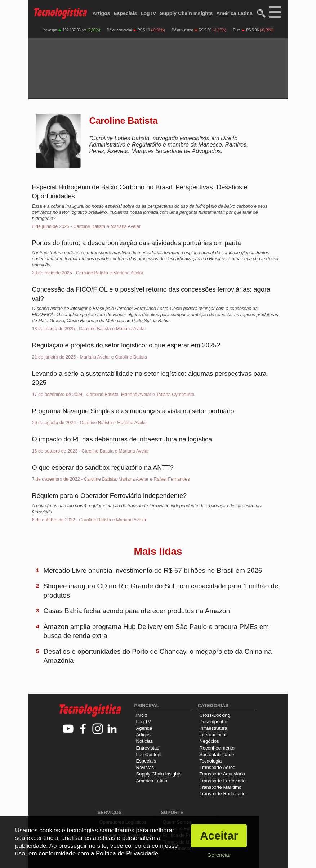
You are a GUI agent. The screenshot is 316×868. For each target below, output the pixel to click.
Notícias (145, 741)
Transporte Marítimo (220, 787)
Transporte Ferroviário (222, 781)
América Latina (234, 13)
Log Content (149, 754)
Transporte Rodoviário (222, 794)
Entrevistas (148, 748)
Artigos (101, 13)
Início (142, 715)
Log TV (144, 722)
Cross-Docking (215, 715)
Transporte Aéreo (217, 767)
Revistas (145, 767)
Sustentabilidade (217, 754)
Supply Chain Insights (186, 13)
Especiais (125, 13)
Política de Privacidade (127, 853)
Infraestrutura (213, 728)
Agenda (144, 728)
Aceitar (219, 836)
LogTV (148, 13)
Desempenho (213, 722)
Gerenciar (219, 855)
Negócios (209, 741)
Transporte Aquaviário (222, 774)
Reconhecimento (217, 748)
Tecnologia (210, 761)
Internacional (213, 735)
